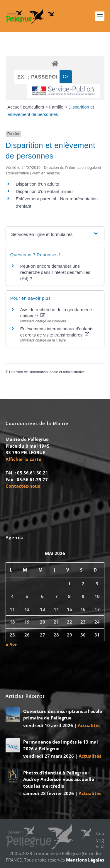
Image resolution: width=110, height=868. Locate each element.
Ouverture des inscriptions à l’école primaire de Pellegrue (63, 715)
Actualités (89, 725)
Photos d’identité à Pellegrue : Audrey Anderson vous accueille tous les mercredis (59, 779)
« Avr (11, 644)
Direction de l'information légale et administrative (47, 372)
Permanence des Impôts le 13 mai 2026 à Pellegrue (61, 745)
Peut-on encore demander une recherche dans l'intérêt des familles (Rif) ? (55, 272)
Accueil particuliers (26, 107)
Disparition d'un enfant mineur (45, 191)
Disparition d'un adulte (38, 184)
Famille (57, 107)
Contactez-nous (23, 486)
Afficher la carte (23, 459)
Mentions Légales (85, 860)
